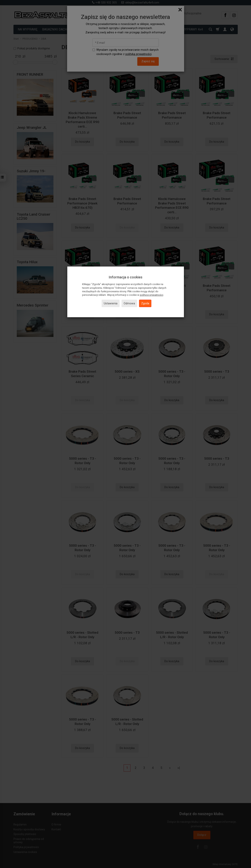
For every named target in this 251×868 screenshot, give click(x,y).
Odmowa (129, 303)
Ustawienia (111, 303)
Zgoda (145, 303)
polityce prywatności (152, 295)
